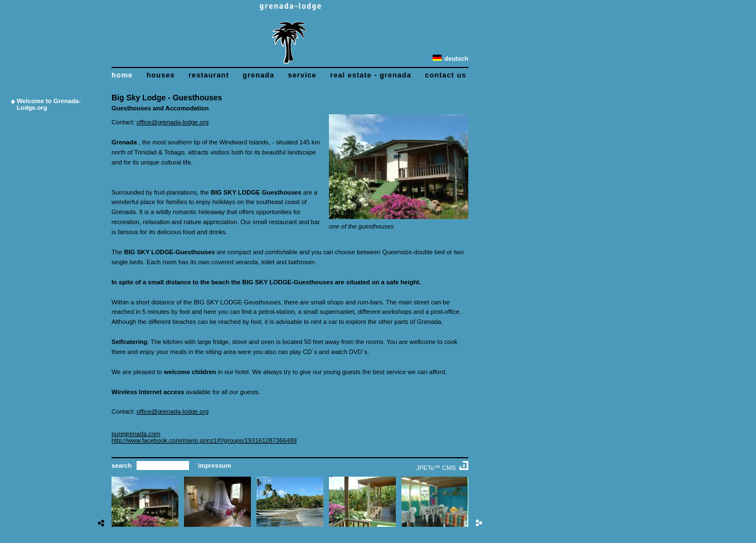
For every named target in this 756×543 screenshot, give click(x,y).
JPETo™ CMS (436, 468)
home (122, 75)
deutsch (450, 59)
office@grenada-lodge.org (173, 122)
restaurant (209, 75)
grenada (258, 75)
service (302, 75)
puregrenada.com (136, 434)
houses (161, 75)
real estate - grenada (370, 75)
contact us (445, 75)
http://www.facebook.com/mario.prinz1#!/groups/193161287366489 (204, 440)
